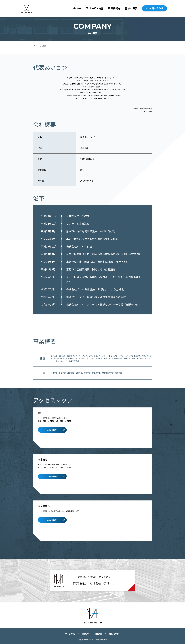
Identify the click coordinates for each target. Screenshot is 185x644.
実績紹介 (116, 8)
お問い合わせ (156, 8)
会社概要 (133, 8)
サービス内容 (96, 8)
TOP (79, 8)
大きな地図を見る (52, 430)
